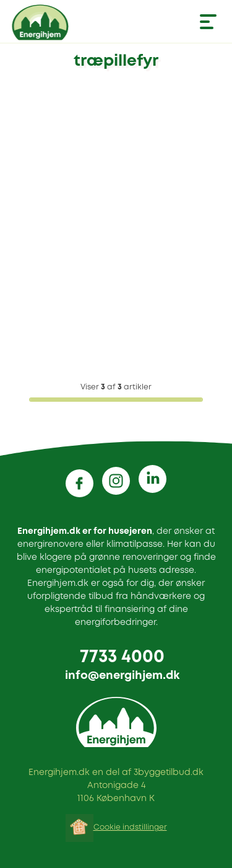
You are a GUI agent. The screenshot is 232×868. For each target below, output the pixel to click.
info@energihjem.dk (122, 676)
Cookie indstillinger (130, 827)
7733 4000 (122, 658)
